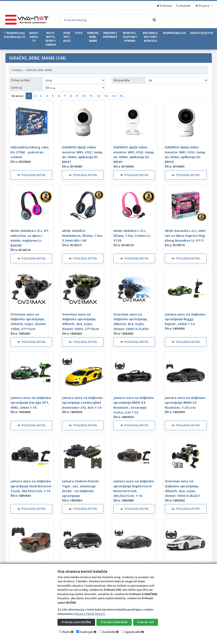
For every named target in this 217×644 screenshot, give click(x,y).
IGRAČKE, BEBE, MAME (93, 37)
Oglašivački (133, 632)
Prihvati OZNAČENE (114, 622)
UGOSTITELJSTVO (202, 33)
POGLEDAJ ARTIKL (32, 175)
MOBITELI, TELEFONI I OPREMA (130, 37)
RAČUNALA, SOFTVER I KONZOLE (150, 37)
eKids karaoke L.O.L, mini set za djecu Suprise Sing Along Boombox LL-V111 (185, 235)
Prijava (203, 6)
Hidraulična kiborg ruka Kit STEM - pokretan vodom (29, 152)
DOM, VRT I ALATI (67, 37)
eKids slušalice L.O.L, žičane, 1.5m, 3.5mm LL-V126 (132, 235)
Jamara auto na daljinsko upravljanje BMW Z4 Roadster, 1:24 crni (185, 402)
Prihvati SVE (146, 622)
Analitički (109, 632)
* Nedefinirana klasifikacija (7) (14, 35)
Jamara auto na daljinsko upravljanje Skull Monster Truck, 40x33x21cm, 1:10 (31, 486)
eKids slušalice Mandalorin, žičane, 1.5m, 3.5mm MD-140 (82, 235)
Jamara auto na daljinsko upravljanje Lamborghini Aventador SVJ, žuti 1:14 (82, 402)
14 (114, 96)
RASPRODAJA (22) (174, 33)
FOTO (79, 33)
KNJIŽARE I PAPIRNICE (110, 35)
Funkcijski (86, 632)
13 (106, 96)
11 (91, 96)
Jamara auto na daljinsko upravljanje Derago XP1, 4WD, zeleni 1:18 (31, 402)
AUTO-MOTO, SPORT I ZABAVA (51, 39)
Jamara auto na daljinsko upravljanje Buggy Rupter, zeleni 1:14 (185, 319)
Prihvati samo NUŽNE (76, 622)
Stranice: (18, 96)
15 (121, 96)
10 (84, 96)
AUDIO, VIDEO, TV (34, 37)
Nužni (66, 632)
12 (99, 96)
